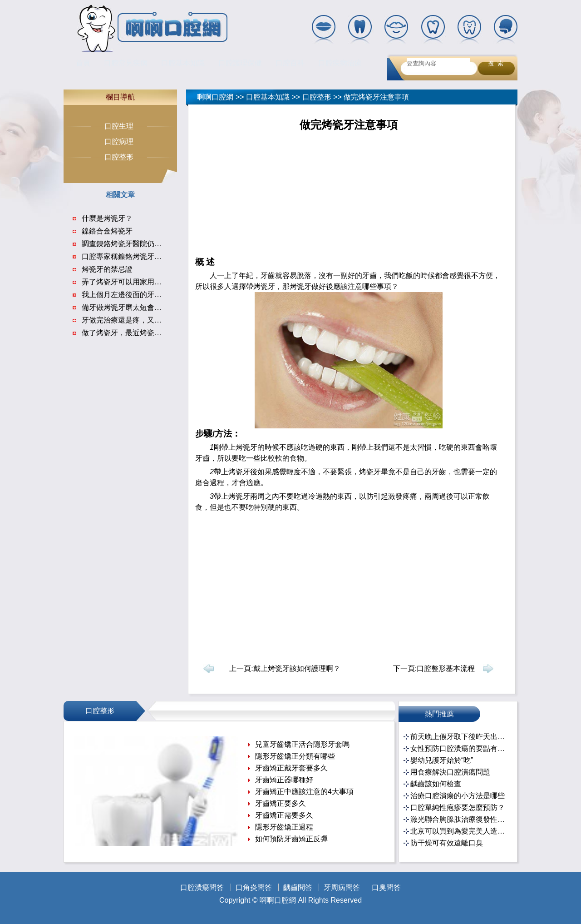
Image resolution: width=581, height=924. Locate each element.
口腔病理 (119, 142)
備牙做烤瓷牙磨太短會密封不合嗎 (136, 307)
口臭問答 (386, 887)
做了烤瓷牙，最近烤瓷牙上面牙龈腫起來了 (151, 333)
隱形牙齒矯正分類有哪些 (295, 756)
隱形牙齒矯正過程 (284, 827)
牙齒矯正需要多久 (284, 815)
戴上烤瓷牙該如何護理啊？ (297, 668)
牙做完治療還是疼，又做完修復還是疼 (143, 320)
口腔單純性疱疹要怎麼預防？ (458, 807)
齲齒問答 (298, 887)
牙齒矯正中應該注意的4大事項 (304, 792)
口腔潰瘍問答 (202, 887)
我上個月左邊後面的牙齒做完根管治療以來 (151, 295)
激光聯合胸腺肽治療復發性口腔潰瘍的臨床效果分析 (459, 819)
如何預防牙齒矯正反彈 (291, 839)
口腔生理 (119, 126)
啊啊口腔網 (215, 97)
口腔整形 (317, 97)
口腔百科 (290, 63)
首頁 (83, 63)
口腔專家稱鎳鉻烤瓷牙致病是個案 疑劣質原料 (155, 256)
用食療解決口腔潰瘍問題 (450, 772)
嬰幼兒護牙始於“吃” (442, 760)
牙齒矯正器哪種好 (284, 780)
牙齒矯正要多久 (281, 803)
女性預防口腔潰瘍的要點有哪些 (459, 748)
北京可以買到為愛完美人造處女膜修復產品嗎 (459, 831)
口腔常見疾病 (126, 63)
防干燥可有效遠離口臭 (447, 843)
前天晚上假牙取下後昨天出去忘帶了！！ (459, 737)
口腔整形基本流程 (446, 668)
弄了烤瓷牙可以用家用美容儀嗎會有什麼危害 (154, 282)
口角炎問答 (254, 887)
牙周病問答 (342, 887)
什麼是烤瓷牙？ (107, 218)
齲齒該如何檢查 (436, 784)
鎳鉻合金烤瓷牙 (107, 231)
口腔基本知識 (183, 63)
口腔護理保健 (240, 63)
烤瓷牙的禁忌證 (107, 269)
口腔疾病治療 (340, 63)
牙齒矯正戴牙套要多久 (291, 768)
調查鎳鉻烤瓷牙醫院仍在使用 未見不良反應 (152, 244)
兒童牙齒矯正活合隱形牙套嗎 (302, 744)
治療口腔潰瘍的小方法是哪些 (458, 796)
